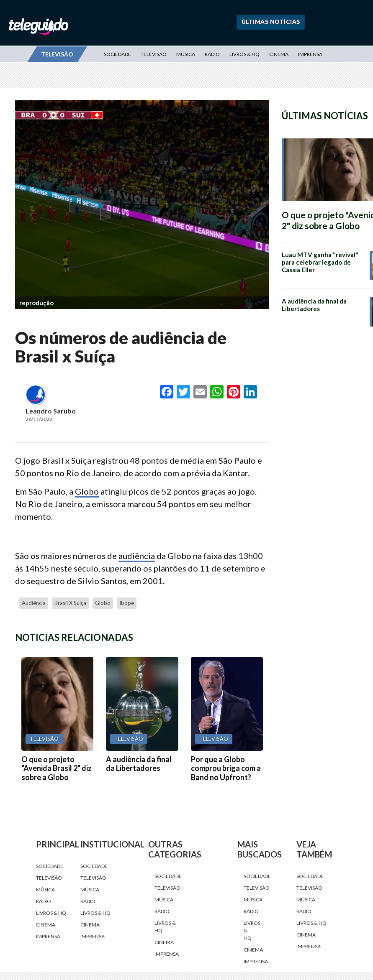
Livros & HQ (244, 54)
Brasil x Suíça (70, 603)
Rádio (212, 54)
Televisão (154, 54)
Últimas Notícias (271, 22)
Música (186, 54)
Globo (87, 491)
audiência (137, 556)
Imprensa (310, 54)
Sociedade (117, 54)
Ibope (127, 603)
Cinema (279, 54)
